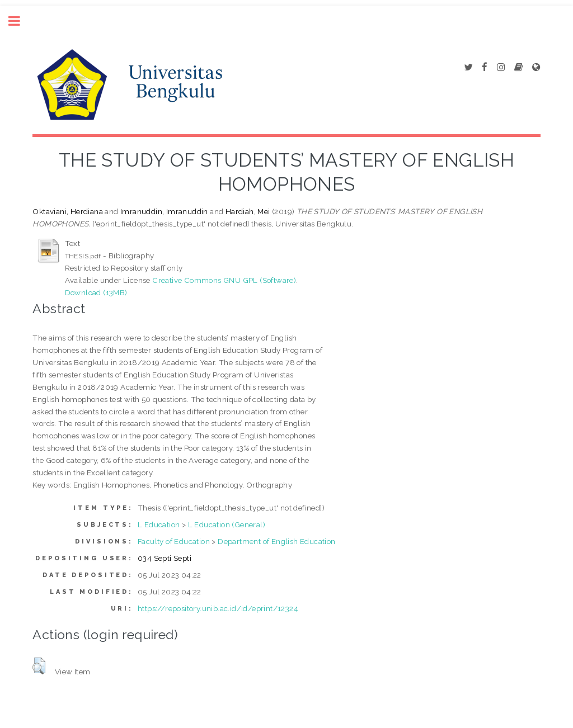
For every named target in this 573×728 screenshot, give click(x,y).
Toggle (20, 21)
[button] (39, 666)
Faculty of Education (174, 541)
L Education (159, 524)
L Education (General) (227, 524)
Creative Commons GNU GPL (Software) (224, 280)
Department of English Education (276, 541)
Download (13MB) (96, 292)
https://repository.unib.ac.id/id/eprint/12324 (218, 608)
